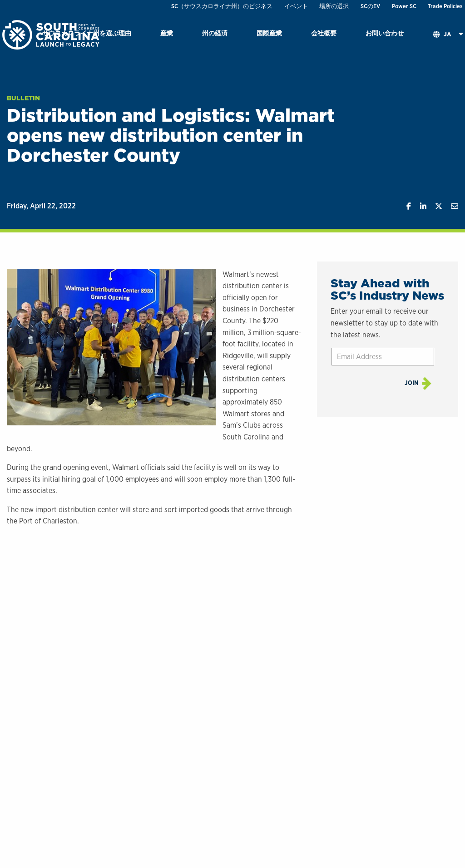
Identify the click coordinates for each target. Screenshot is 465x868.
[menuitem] (167, 35)
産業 (167, 33)
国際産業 (269, 33)
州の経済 (215, 33)
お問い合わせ (385, 33)
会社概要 (324, 33)
